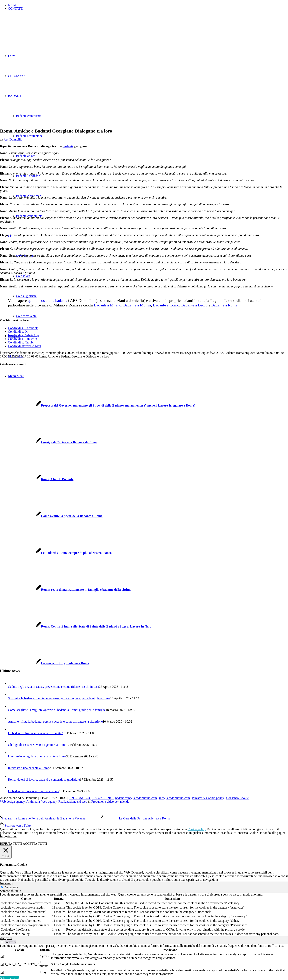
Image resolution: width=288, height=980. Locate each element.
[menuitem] (148, 5)
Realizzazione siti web (73, 802)
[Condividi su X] (18, 332)
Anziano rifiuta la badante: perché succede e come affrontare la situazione (55, 721)
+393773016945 (103, 798)
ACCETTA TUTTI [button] (35, 844)
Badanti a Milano (107, 305)
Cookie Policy (197, 829)
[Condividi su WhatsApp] (23, 335)
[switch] (2, 942)
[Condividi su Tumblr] (21, 342)
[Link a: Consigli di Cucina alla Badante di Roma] (48, 442)
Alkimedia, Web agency (42, 802)
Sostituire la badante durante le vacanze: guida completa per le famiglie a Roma (59, 698)
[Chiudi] (6, 852)
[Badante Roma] (30, 33)
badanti (68, 146)
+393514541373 (80, 798)
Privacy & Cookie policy (208, 798)
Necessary (11, 887)
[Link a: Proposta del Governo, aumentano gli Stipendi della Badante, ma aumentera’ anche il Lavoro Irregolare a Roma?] (98, 405)
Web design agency (12, 802)
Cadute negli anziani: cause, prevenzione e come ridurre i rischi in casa (53, 687)
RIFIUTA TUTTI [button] (11, 844)
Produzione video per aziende (110, 802)
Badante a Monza (137, 305)
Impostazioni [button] (8, 836)
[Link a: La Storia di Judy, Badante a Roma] (44, 663)
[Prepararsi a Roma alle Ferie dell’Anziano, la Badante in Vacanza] (51, 818)
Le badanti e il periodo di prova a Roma (33, 791)
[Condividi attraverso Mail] (24, 346)
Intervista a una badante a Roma (29, 768)
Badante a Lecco (194, 305)
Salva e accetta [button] (9, 978)
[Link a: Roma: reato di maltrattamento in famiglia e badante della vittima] (66, 590)
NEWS (12, 5)
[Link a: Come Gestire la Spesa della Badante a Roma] (51, 516)
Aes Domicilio (13, 139)
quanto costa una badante (48, 300)
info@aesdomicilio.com (175, 798)
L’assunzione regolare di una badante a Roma (37, 756)
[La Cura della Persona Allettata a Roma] (135, 818)
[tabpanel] (144, 915)
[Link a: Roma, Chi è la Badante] (37, 479)
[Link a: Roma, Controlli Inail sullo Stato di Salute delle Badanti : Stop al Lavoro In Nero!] (76, 626)
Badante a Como (166, 305)
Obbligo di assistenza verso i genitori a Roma (37, 745)
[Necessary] (2, 887)
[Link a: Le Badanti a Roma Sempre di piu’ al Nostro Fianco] (56, 553)
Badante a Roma (224, 305)
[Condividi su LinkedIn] (22, 339)
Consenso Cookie (237, 798)
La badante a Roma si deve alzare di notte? (35, 733)
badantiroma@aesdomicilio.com (136, 798)
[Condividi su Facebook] (23, 328)
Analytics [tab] (6, 938)
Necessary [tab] (7, 883)
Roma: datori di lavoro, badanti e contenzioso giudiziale (44, 780)
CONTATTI (16, 9)
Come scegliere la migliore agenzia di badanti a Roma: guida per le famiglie (57, 710)
